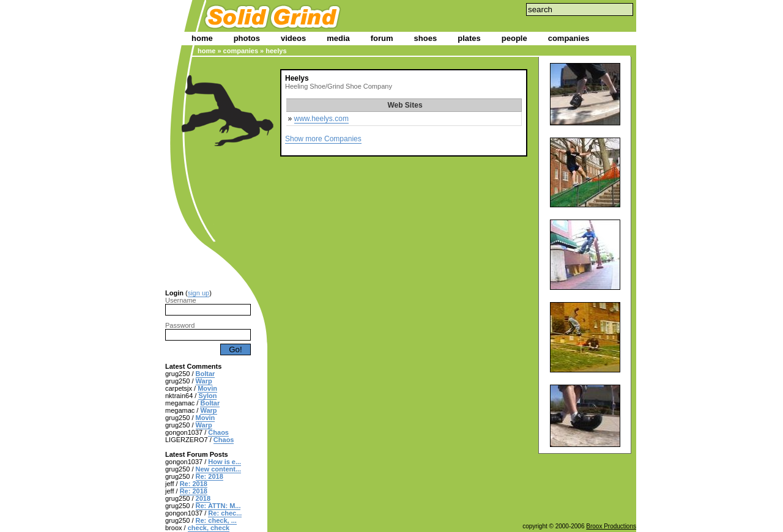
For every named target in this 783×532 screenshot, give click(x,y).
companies (569, 38)
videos (293, 38)
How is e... (225, 462)
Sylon (207, 396)
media (338, 38)
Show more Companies (323, 139)
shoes (426, 38)
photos (247, 38)
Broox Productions (611, 526)
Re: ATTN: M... (218, 506)
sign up (199, 293)
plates (469, 38)
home (202, 38)
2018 (203, 498)
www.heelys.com (321, 119)
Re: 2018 (210, 476)
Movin (207, 388)
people (514, 38)
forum (382, 38)
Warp (204, 381)
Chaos (218, 432)
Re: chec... (225, 513)
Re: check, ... (216, 520)
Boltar (206, 374)
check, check (209, 528)
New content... (219, 469)
